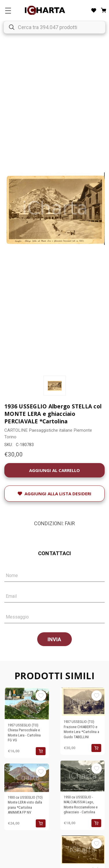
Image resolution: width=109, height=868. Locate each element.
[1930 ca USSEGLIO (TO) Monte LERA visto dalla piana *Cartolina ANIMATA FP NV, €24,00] (27, 778)
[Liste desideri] (94, 10)
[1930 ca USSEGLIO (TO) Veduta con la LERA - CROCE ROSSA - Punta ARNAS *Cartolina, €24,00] (83, 850)
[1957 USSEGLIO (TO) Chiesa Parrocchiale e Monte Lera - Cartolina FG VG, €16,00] (27, 704)
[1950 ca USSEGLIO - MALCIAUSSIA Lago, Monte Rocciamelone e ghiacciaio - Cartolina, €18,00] (83, 776)
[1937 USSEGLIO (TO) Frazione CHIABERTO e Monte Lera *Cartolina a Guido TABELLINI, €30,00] (83, 702)
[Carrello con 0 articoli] (104, 10)
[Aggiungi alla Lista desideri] (54, 494)
